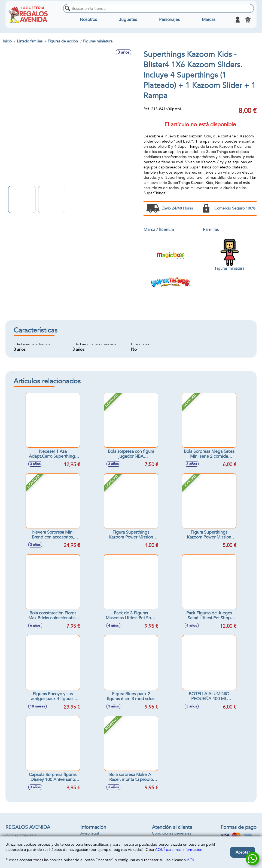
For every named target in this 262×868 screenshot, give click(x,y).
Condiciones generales (172, 833)
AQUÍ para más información (179, 850)
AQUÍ (192, 860)
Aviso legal (90, 833)
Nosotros (88, 20)
